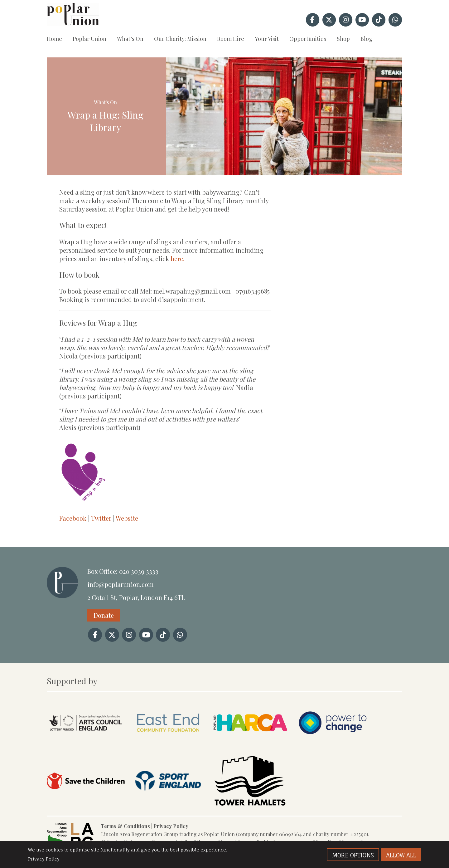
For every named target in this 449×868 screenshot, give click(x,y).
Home (54, 39)
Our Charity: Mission (180, 39)
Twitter (101, 518)
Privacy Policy (171, 826)
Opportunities (308, 39)
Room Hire (231, 39)
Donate (104, 615)
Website (127, 518)
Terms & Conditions (126, 826)
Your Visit (267, 39)
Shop (343, 39)
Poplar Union (89, 39)
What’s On (130, 39)
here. (178, 258)
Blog (366, 39)
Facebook (73, 518)
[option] (284, 116)
